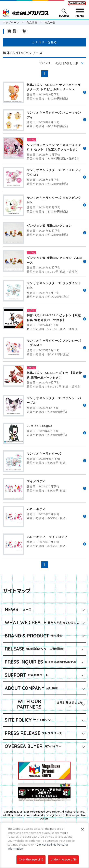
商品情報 (32, 23)
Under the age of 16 (63, 862)
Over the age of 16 (31, 862)
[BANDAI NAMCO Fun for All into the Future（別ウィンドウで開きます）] (77, 3)
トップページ (11, 23)
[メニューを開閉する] (80, 13)
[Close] (82, 832)
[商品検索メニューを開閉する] (64, 13)
